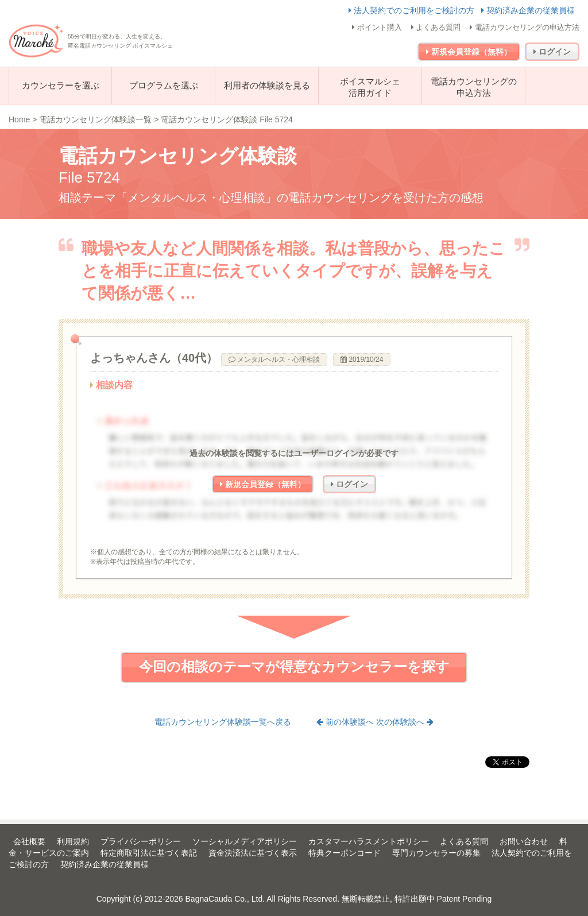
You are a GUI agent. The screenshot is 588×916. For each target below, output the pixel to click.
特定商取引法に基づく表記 (149, 853)
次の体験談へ (405, 722)
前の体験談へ (346, 722)
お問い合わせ (524, 841)
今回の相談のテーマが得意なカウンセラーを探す (294, 666)
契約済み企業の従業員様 (528, 10)
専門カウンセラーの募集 (436, 853)
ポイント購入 (377, 27)
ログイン (552, 52)
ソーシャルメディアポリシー (245, 841)
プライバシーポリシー (141, 841)
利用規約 (73, 841)
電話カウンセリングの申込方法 (525, 27)
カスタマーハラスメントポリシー (369, 841)
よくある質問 (436, 27)
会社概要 (29, 841)
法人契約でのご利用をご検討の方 (413, 10)
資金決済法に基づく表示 (253, 853)
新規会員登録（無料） (469, 52)
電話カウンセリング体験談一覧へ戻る (223, 722)
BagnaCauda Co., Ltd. (225, 899)
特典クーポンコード (345, 853)
